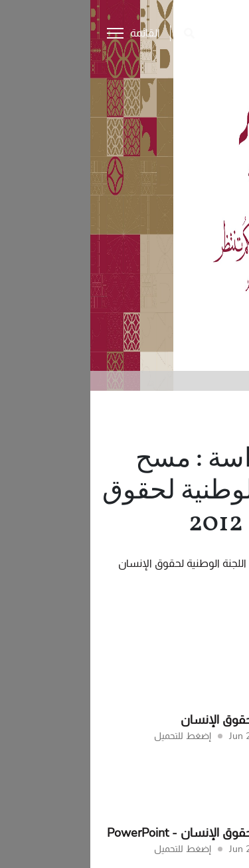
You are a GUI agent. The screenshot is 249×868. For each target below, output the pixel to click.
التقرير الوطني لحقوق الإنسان (165, 720)
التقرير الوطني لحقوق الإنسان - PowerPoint (128, 833)
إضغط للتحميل (92, 736)
